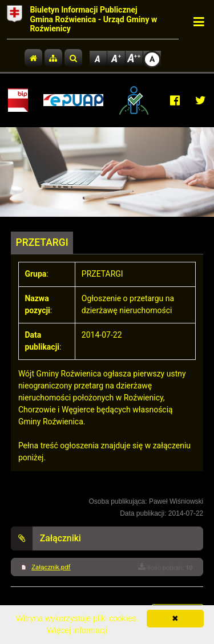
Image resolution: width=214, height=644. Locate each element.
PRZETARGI (42, 242)
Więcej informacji (77, 630)
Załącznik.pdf (51, 567)
